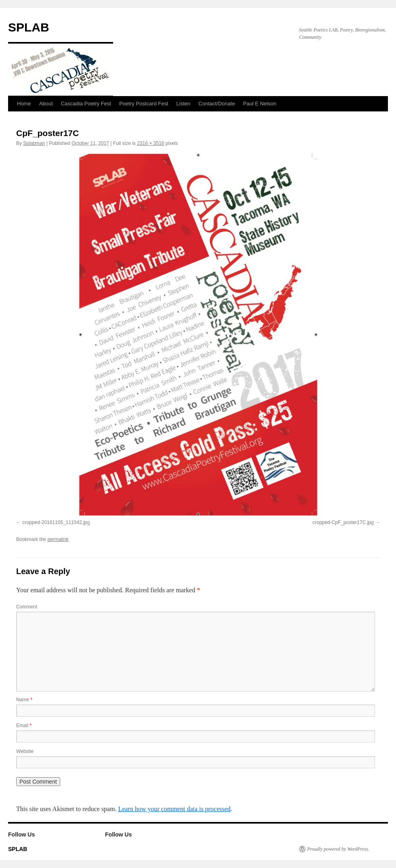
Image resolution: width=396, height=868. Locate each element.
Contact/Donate (217, 104)
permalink (58, 539)
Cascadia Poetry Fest (86, 104)
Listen (183, 104)
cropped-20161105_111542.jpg (56, 522)
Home (24, 104)
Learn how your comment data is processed (174, 809)
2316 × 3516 (151, 143)
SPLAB (29, 27)
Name (24, 700)
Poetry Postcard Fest (144, 104)
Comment (27, 607)
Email (24, 725)
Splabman (34, 143)
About (46, 104)
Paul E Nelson (259, 104)
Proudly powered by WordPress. (338, 849)
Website (25, 751)
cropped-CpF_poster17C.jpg (343, 522)
